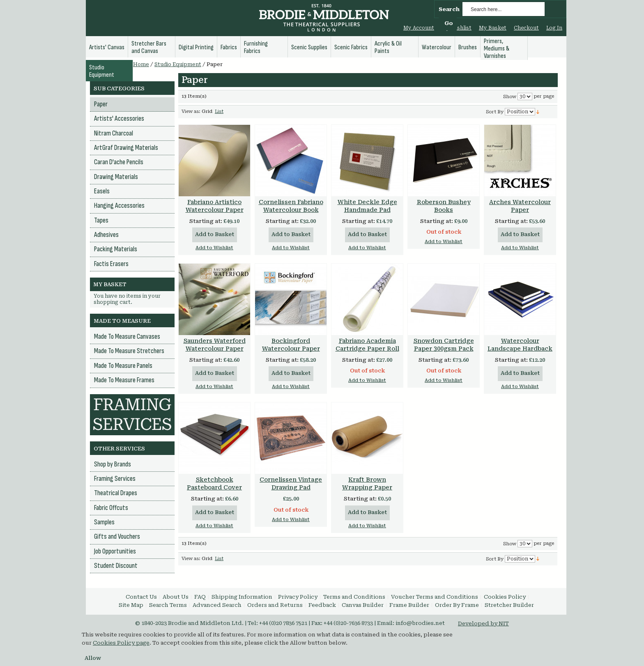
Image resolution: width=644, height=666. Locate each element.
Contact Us (141, 597)
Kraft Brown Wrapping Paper (367, 483)
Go (449, 23)
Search (449, 9)
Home (141, 64)
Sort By (495, 112)
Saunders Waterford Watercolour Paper (215, 345)
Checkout (526, 28)
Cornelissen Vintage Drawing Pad (291, 483)
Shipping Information (242, 597)
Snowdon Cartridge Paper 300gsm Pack (444, 345)
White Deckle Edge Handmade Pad (367, 206)
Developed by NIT (483, 624)
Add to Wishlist (214, 248)
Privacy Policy (298, 597)
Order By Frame (457, 605)
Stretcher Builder (509, 605)
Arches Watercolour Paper (520, 206)
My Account (419, 28)
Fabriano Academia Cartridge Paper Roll (367, 345)
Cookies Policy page (121, 643)
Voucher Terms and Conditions (435, 597)
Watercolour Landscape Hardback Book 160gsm (520, 349)
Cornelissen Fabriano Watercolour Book (291, 206)
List (219, 111)
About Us (176, 597)
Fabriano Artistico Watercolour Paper (215, 206)
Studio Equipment (178, 64)
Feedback (322, 605)
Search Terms (168, 605)
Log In (554, 28)
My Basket (493, 28)
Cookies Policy (505, 597)
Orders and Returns (275, 605)
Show (510, 97)
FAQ (200, 597)
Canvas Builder (363, 605)
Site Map (131, 605)
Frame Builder (409, 605)
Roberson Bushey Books (444, 206)
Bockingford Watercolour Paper (291, 345)
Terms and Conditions (354, 597)
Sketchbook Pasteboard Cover (214, 483)
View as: (191, 111)
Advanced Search (217, 605)
